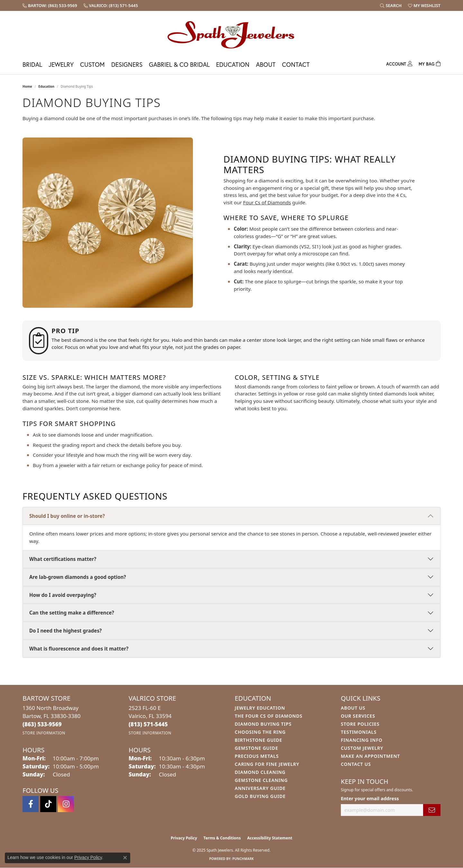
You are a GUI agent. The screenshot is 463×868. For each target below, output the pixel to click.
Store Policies (360, 724)
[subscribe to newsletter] (432, 810)
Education (233, 64)
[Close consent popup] (125, 858)
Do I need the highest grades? (65, 631)
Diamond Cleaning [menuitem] (260, 772)
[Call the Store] (42, 724)
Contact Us (356, 764)
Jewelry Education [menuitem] (260, 708)
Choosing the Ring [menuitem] (260, 732)
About (266, 64)
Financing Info (362, 740)
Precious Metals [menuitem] (257, 756)
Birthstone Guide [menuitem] (259, 740)
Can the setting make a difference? (72, 613)
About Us (353, 708)
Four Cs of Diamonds (267, 202)
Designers (127, 64)
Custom (92, 64)
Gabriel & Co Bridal (179, 64)
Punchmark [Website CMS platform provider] (243, 859)
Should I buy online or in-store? (67, 516)
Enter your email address (370, 798)
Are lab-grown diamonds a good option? (78, 577)
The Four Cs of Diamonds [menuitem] (268, 716)
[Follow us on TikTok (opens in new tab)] (48, 804)
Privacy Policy (184, 838)
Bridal (32, 64)
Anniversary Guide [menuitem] (260, 788)
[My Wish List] (424, 5)
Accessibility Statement (270, 838)
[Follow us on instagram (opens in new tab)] (66, 804)
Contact (296, 64)
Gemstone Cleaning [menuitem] (261, 780)
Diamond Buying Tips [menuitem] (263, 724)
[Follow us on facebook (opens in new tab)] (31, 804)
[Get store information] (44, 733)
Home (27, 86)
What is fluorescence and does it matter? (79, 649)
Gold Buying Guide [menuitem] (260, 796)
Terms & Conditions (222, 838)
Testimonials (359, 732)
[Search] (391, 5)
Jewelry (61, 64)
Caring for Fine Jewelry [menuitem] (267, 764)
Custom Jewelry (362, 748)
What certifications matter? (63, 559)
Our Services (358, 716)
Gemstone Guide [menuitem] (256, 748)
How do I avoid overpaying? (63, 595)
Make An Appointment (370, 756)
